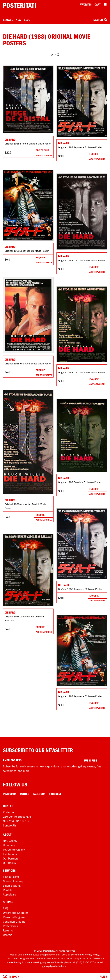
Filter (103, 976)
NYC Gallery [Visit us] (10, 841)
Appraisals (9, 894)
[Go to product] (28, 99)
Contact (8, 935)
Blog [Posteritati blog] (27, 20)
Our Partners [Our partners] (11, 858)
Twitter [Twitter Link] (25, 794)
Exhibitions (10, 854)
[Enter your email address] (50, 760)
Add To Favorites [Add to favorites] (44, 155)
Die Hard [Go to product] (10, 139)
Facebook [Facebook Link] (39, 794)
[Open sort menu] (55, 54)
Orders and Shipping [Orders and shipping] (16, 913)
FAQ (5, 908)
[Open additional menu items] (105, 4)
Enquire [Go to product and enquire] (94, 154)
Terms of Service (70, 955)
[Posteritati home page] (19, 5)
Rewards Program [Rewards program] (14, 917)
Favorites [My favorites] (86, 4)
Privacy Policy (92, 955)
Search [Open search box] (100, 20)
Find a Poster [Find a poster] (11, 877)
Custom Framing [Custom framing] (13, 881)
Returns (8, 930)
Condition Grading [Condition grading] (14, 922)
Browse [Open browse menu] (8, 20)
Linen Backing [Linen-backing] (12, 886)
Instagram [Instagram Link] (10, 794)
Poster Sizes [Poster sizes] (10, 926)
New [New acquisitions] (18, 20)
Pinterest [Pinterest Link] (55, 794)
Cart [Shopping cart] (97, 4)
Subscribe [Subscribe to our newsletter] (90, 760)
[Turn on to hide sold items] (5, 976)
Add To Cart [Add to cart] (42, 150)
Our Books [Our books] (9, 863)
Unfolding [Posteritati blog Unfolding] (9, 845)
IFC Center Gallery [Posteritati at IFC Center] (14, 850)
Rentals (8, 890)
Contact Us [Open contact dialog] (10, 825)
